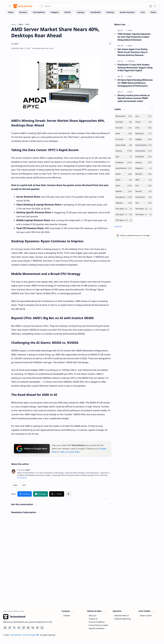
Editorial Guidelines (97, 632)
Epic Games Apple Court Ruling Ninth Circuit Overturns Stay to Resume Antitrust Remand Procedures (133, 56)
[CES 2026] (124, 126)
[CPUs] (143, 132)
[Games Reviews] (127, 16)
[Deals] (153, 16)
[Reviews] (23, 16)
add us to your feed (70, 456)
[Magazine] (143, 172)
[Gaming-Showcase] (143, 155)
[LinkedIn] (42, 632)
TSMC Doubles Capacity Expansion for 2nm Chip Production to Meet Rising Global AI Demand (134, 41)
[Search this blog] (57, 6)
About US (92, 619)
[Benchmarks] (124, 120)
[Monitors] (143, 178)
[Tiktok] (24, 632)
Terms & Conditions (97, 626)
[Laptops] (81, 16)
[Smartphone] (39, 16)
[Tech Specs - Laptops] (143, 213)
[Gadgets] (55, 16)
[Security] (143, 195)
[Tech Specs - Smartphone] (124, 218)
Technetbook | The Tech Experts (24, 639)
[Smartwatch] (143, 201)
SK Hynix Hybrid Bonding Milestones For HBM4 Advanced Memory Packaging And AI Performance (135, 87)
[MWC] (143, 184)
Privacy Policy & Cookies (98, 629)
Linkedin (66, 619)
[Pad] (143, 189)
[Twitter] (14, 632)
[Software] (131, 65)
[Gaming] (110, 16)
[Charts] (143, 126)
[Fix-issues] (124, 143)
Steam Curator (146, 619)
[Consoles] (124, 132)
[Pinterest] (28, 632)
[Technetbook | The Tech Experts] (23, 6)
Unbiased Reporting (122, 623)
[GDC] (124, 161)
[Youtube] (19, 632)
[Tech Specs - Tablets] (124, 224)
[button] (10, 6)
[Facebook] (5, 632)
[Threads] (37, 632)
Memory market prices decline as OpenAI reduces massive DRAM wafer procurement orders (134, 102)
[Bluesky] (33, 632)
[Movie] (124, 184)
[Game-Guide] (124, 149)
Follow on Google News (32, 452)
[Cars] (143, 16)
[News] (11, 16)
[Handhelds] (95, 16)
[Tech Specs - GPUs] (124, 213)
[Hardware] (124, 166)
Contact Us (93, 623)
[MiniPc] (68, 16)
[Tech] (24, 489)
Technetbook (22, 482)
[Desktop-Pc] (143, 137)
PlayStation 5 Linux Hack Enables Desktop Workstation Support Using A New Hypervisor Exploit (135, 71)
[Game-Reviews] (143, 149)
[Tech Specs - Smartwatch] (143, 218)
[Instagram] (10, 632)
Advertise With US (122, 619)
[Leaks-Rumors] (124, 172)
